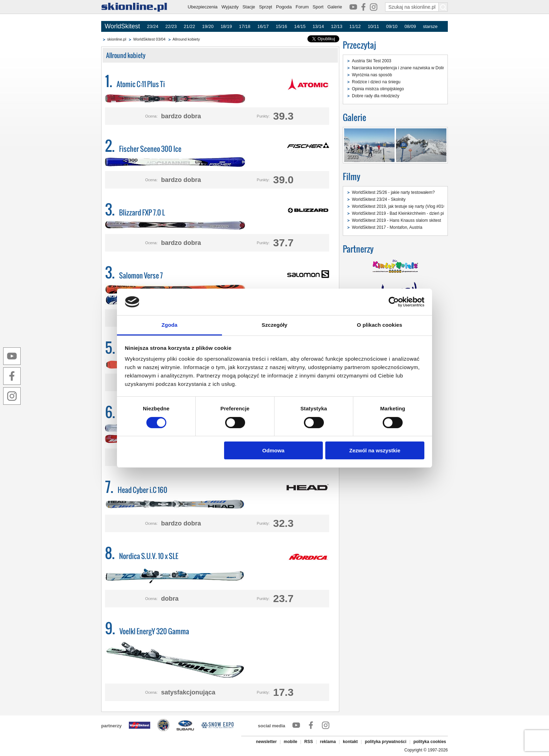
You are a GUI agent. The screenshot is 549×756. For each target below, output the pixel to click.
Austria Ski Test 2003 (372, 61)
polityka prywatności (386, 742)
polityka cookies (430, 742)
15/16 (282, 26)
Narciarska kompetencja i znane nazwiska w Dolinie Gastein (408, 68)
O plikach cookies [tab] (379, 325)
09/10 (392, 26)
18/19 (226, 26)
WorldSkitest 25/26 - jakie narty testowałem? (393, 192)
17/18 (245, 26)
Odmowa (273, 450)
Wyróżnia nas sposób (372, 75)
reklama (328, 742)
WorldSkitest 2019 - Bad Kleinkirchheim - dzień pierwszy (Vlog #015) (416, 213)
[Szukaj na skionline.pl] (443, 7)
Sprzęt (266, 7)
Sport (318, 7)
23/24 (153, 26)
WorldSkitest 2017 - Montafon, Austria (387, 227)
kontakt (350, 742)
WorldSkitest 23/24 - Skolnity (379, 199)
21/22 (190, 26)
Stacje (249, 7)
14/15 (300, 26)
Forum (302, 7)
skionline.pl (117, 39)
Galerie (335, 7)
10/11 (373, 26)
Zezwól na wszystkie (375, 450)
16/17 (263, 26)
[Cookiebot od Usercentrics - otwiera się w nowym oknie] (394, 302)
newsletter (266, 742)
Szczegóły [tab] (274, 325)
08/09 (410, 26)
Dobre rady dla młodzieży (376, 96)
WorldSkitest (122, 26)
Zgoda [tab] (169, 325)
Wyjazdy (230, 7)
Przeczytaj (359, 45)
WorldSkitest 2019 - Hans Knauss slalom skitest (397, 220)
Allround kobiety (186, 39)
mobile (290, 742)
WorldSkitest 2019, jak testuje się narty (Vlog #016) (399, 206)
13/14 (318, 26)
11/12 (355, 26)
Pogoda (284, 7)
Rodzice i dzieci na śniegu (376, 82)
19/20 (208, 26)
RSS (309, 742)
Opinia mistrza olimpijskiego (378, 89)
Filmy (352, 176)
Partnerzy (358, 249)
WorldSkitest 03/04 (149, 39)
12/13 (337, 26)
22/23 (171, 26)
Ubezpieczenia (203, 7)
